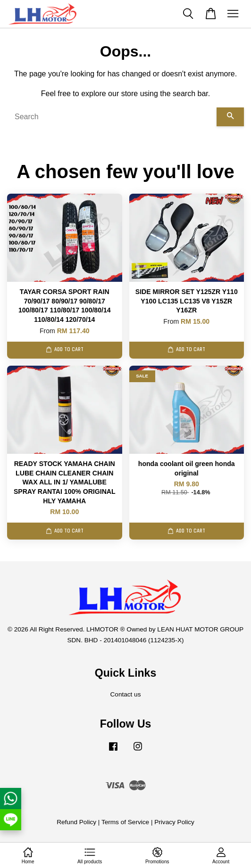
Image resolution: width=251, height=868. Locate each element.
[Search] (112, 117)
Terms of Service (125, 822)
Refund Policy (76, 822)
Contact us (126, 694)
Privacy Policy (174, 822)
